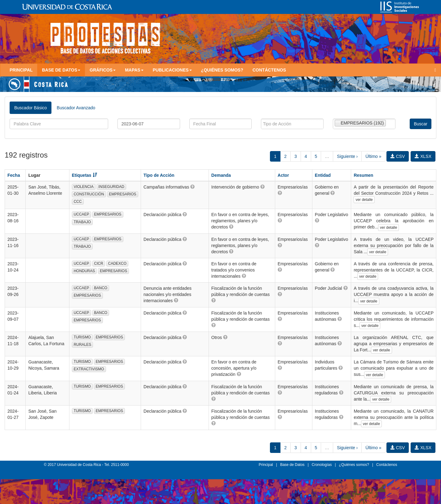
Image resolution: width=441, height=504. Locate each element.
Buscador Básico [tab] (31, 108)
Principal (21, 70)
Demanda (221, 175)
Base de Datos (292, 465)
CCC (78, 202)
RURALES (83, 345)
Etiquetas (84, 175)
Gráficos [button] (103, 70)
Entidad (323, 175)
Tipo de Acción (159, 175)
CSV (398, 156)
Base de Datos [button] (61, 70)
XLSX (423, 156)
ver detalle (364, 200)
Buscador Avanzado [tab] (76, 108)
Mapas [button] (134, 70)
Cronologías (322, 465)
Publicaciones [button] (172, 70)
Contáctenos (269, 70)
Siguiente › (347, 156)
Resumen (363, 175)
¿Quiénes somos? (222, 70)
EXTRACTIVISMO (89, 369)
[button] (192, 187)
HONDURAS (84, 271)
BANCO (101, 288)
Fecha (14, 175)
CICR (99, 263)
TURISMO (82, 337)
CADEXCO (117, 263)
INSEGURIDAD (111, 187)
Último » (373, 156)
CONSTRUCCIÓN (89, 194)
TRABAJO (82, 222)
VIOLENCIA (84, 187)
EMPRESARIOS (123, 194)
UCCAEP (82, 214)
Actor (283, 175)
